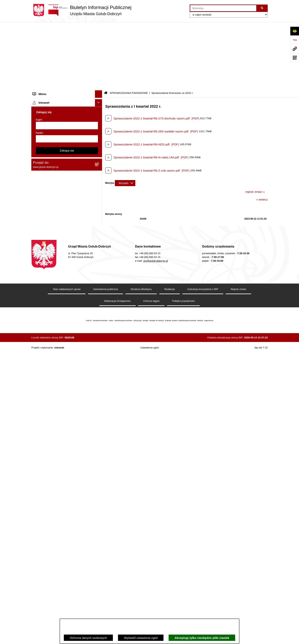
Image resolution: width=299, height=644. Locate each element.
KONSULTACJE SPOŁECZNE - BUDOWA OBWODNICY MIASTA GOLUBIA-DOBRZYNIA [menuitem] (61, 367)
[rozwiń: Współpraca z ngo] (99, 108)
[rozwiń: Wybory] (99, 210)
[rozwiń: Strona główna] (99, 35)
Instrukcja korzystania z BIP (203, 589)
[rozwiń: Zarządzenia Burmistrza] (99, 101)
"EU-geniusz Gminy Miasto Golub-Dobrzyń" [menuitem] (61, 437)
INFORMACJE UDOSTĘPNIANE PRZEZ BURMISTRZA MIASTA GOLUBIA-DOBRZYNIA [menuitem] (60, 403)
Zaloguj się (67, 505)
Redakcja (169, 589)
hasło (39, 487)
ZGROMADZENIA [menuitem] (45, 415)
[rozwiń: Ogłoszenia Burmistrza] (99, 71)
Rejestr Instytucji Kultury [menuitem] (49, 295)
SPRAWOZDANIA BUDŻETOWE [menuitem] (55, 115)
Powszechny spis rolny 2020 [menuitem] (52, 273)
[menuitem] (67, 133)
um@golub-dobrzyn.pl (156, 560)
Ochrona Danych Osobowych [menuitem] (52, 86)
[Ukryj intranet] (99, 457)
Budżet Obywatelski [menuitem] (46, 288)
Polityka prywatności (183, 601)
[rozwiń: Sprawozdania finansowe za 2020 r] (99, 153)
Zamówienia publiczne (106, 589)
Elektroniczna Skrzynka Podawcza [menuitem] (55, 329)
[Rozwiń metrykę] (125, 116)
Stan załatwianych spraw (67, 589)
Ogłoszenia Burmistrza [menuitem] (48, 71)
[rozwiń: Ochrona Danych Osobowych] (99, 86)
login (39, 474)
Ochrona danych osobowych (88, 638)
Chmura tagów (151, 601)
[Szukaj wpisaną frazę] (262, 8)
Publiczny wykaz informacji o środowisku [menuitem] (59, 202)
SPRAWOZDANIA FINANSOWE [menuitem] (54, 123)
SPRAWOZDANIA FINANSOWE (129, 26)
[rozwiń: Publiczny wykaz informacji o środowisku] (99, 202)
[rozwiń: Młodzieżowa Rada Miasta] (99, 64)
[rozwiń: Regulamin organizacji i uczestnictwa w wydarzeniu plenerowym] (99, 217)
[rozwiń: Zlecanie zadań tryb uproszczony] (99, 49)
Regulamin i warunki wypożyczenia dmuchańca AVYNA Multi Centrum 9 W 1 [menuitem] (64, 346)
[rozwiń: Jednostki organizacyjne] (99, 57)
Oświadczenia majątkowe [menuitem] (50, 303)
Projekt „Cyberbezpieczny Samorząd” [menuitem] (57, 429)
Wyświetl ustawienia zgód (141, 638)
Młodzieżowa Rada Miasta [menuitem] (50, 64)
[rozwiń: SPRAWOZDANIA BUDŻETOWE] (99, 116)
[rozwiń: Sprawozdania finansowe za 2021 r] (99, 143)
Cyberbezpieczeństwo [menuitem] (47, 379)
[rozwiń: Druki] (99, 229)
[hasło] (67, 493)
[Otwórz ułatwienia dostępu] (295, 31)
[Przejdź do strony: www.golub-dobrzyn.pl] (295, 49)
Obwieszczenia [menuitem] (43, 243)
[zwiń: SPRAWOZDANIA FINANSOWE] (99, 123)
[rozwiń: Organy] (99, 42)
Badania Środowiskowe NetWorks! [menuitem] (56, 422)
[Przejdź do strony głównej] (81, 10)
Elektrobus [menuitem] (40, 356)
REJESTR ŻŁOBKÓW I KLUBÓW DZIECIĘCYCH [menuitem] (55, 446)
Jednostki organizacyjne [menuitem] (49, 56)
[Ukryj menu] (99, 27)
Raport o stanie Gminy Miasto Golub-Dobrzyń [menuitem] (63, 322)
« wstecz (262, 133)
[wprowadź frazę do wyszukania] (223, 8)
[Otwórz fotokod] (295, 58)
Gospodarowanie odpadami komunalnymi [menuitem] (60, 258)
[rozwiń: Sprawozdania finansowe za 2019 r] (99, 163)
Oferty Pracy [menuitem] (41, 266)
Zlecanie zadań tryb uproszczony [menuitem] (54, 49)
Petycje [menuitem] (38, 79)
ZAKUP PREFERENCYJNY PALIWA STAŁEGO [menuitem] (57, 389)
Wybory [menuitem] (38, 209)
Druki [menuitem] (36, 229)
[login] (67, 480)
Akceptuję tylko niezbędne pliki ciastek (202, 638)
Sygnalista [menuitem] (40, 336)
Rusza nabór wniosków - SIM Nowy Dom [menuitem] (60, 251)
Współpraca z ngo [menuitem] (45, 108)
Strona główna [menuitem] (42, 34)
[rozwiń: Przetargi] (99, 94)
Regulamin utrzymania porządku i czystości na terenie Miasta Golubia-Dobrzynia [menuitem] (63, 312)
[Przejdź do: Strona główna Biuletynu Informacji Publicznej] (106, 26)
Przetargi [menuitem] (39, 93)
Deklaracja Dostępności (117, 601)
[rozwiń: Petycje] (99, 79)
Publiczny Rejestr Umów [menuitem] (49, 280)
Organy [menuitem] (38, 42)
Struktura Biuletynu (141, 589)
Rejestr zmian (238, 589)
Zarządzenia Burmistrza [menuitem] (48, 101)
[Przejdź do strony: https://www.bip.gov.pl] (295, 40)
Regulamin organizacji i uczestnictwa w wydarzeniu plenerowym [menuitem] (58, 219)
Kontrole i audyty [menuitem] (44, 236)
